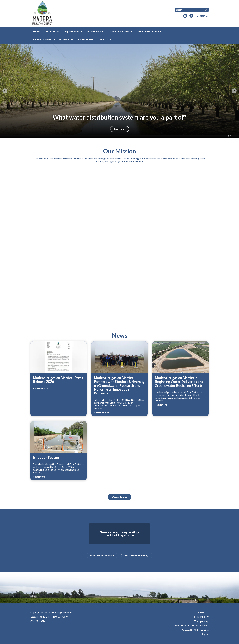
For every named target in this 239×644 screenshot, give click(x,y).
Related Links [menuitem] (86, 39)
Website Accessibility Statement (192, 625)
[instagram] (185, 16)
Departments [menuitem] (72, 31)
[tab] (228, 136)
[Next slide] (234, 91)
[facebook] (191, 16)
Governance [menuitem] (94, 31)
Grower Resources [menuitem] (119, 31)
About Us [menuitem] (51, 31)
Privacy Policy (201, 617)
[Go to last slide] (5, 91)
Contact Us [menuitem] (105, 39)
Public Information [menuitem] (148, 31)
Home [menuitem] (37, 31)
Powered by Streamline (195, 630)
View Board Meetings (137, 555)
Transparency (201, 621)
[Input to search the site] (192, 10)
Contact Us (203, 16)
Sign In (205, 634)
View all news (120, 497)
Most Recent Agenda (102, 555)
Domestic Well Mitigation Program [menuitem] (53, 39)
